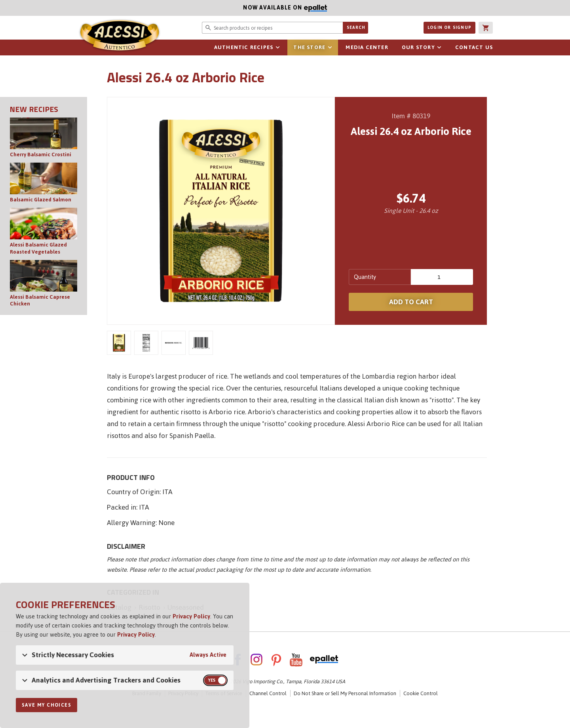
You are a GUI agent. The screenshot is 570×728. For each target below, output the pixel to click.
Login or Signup (449, 27)
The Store (309, 47)
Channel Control (268, 693)
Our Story (418, 47)
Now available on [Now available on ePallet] (163, 8)
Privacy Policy (191, 616)
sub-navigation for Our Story (439, 47)
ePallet (324, 660)
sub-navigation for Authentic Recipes (277, 47)
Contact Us (474, 47)
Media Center (367, 47)
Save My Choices (47, 705)
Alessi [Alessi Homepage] (119, 36)
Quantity (365, 277)
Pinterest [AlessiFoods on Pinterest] (276, 660)
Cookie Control (421, 693)
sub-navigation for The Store (330, 47)
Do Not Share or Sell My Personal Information (345, 693)
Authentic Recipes (244, 47)
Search (356, 27)
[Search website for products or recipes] (272, 28)
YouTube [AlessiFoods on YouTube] (296, 660)
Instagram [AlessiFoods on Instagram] (256, 660)
